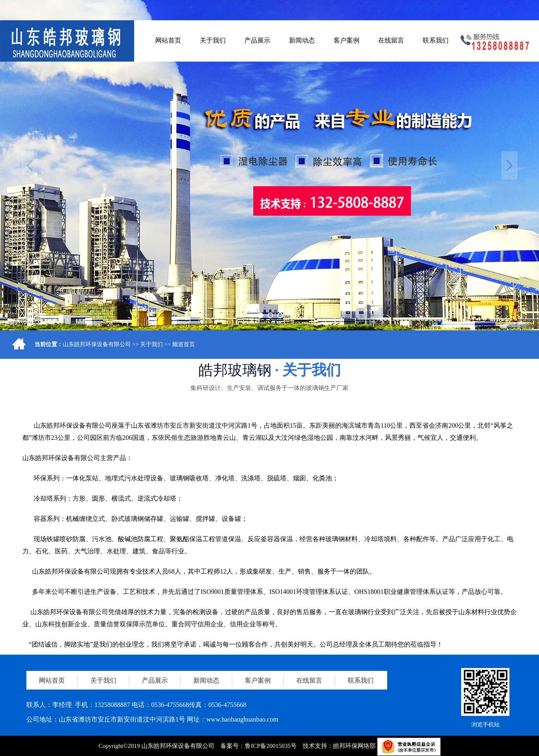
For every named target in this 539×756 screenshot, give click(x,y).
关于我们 (152, 344)
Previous (30, 165)
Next (509, 165)
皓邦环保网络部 (354, 746)
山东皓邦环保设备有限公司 (97, 344)
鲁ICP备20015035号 (271, 746)
